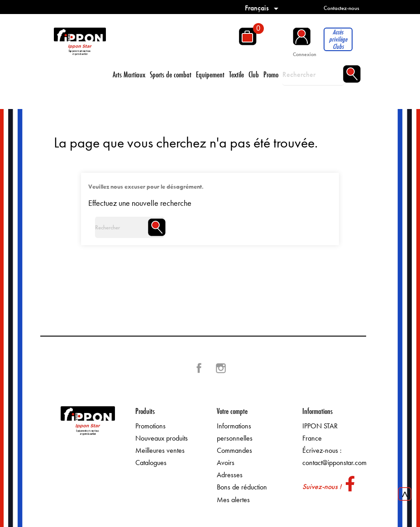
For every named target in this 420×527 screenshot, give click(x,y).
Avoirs (226, 463)
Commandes (234, 450)
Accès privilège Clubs (338, 39)
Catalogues (151, 463)
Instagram (221, 368)
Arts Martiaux (129, 74)
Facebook (199, 368)
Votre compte (232, 411)
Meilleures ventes (160, 450)
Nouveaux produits (162, 438)
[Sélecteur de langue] (263, 8)
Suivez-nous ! (322, 487)
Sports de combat (171, 74)
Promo (271, 74)
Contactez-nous (341, 8)
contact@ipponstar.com (334, 463)
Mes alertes (233, 500)
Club (254, 74)
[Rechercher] (313, 75)
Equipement (210, 74)
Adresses (230, 475)
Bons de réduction (242, 487)
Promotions (150, 426)
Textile (236, 74)
